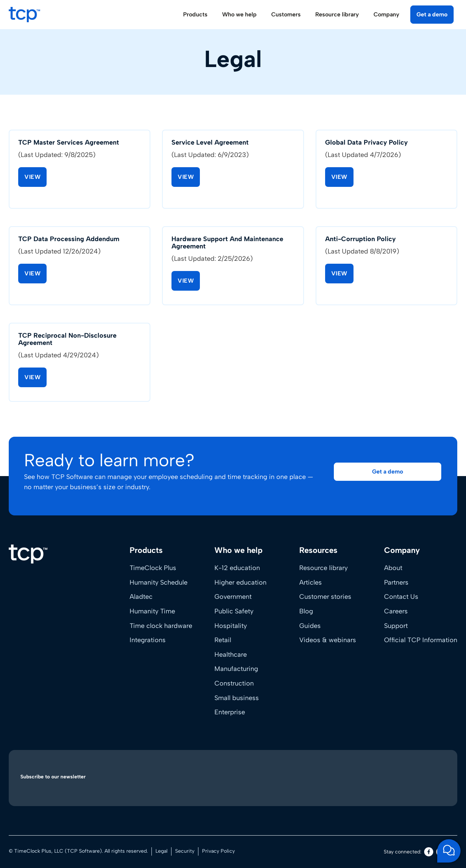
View (32, 178)
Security (185, 851)
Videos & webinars (328, 640)
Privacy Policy (218, 851)
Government (233, 597)
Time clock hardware (161, 626)
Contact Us (401, 597)
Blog (306, 611)
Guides (310, 626)
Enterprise (230, 712)
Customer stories (325, 597)
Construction (234, 683)
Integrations (148, 640)
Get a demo (432, 14)
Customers (286, 14)
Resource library (323, 568)
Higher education (240, 582)
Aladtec (141, 597)
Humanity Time (152, 611)
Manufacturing (236, 669)
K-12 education (237, 568)
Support (396, 626)
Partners (396, 582)
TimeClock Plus (153, 568)
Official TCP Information (421, 640)
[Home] (28, 554)
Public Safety (234, 611)
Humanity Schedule (159, 582)
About (393, 568)
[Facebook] (429, 852)
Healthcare (231, 655)
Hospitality (231, 626)
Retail (223, 640)
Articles (311, 582)
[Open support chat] (449, 851)
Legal (161, 851)
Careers (396, 611)
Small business (237, 698)
